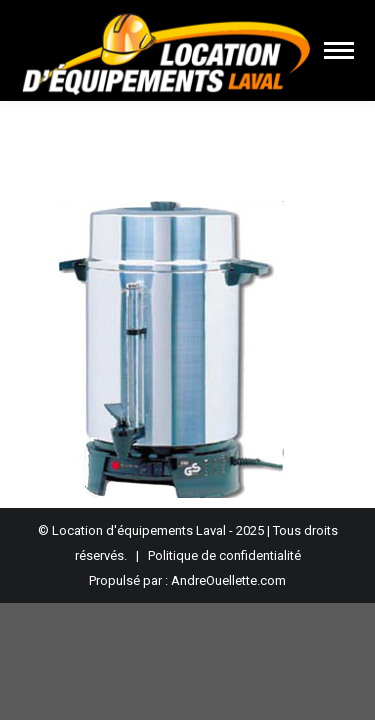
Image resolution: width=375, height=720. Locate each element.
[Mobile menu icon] (339, 50)
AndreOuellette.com (228, 580)
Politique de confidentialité (224, 555)
